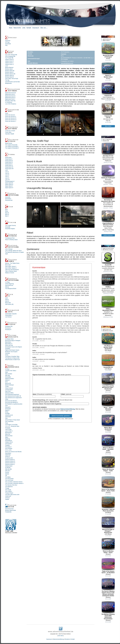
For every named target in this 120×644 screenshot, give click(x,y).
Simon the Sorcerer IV (11, 120)
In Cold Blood (9, 102)
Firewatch (8, 349)
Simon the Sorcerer (10, 115)
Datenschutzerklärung (68, 412)
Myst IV (7, 214)
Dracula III (8, 407)
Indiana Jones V (9, 63)
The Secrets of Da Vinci (11, 485)
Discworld (8, 197)
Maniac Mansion (9, 67)
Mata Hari (8, 434)
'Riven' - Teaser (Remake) (108, 402)
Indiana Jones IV (9, 61)
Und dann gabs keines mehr (12, 495)
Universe (7, 498)
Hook (7, 423)
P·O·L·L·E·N (8, 450)
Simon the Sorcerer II (11, 117)
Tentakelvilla (8, 512)
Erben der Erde (9, 345)
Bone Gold (8, 265)
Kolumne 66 (108, 89)
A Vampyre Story (9, 339)
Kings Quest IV (9, 162)
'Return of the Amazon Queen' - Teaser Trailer (108, 484)
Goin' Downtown (9, 421)
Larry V (7, 177)
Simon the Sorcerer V (11, 121)
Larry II (7, 172)
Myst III (7, 213)
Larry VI (7, 178)
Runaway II (8, 328)
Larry (7, 170)
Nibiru (7, 437)
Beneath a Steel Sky (10, 101)
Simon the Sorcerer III (11, 118)
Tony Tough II (9, 491)
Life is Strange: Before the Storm (13, 251)
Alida (6, 372)
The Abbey (8, 477)
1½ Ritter (8, 282)
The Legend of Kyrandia (11, 145)
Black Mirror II (9, 344)
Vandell (7, 499)
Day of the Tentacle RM (11, 55)
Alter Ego (8, 375)
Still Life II (8, 471)
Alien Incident (9, 374)
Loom (7, 66)
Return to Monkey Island (11, 240)
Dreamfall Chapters (10, 229)
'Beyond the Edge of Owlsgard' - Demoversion (108, 525)
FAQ (6, 45)
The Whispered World (11, 289)
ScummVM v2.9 (108, 361)
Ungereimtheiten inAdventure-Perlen (108, 218)
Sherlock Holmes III (10, 461)
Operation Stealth (10, 134)
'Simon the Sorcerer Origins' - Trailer (108, 464)
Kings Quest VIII (9, 169)
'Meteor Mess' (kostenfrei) (108, 422)
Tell (6, 476)
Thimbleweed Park (10, 238)
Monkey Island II (9, 72)
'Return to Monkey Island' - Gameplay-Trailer (108, 443)
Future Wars (8, 132)
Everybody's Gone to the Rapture (14, 347)
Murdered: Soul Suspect (11, 352)
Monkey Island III (10, 75)
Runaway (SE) (9, 326)
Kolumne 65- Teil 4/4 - (108, 110)
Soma (7, 355)
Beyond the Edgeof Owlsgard (108, 50)
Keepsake (8, 428)
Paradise (7, 445)
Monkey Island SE (10, 71)
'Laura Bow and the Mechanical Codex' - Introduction (108, 381)
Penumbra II (8, 447)
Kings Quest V (9, 164)
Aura (6, 382)
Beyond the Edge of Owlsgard (13, 341)
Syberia (7, 474)
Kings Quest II (9, 159)
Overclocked (8, 444)
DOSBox (108, 281)
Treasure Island (9, 493)
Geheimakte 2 (9, 315)
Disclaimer (67, 639)
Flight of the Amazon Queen (12, 350)
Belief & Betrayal (9, 385)
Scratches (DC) (9, 458)
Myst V (7, 216)
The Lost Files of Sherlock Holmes (14, 482)
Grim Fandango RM (10, 56)
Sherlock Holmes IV (10, 463)
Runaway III (8, 330)
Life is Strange (9, 249)
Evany (7, 412)
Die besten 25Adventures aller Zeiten (108, 194)
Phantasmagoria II (10, 181)
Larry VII (7, 180)
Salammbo (8, 455)
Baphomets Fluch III (10, 96)
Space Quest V (9, 186)
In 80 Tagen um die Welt (11, 425)
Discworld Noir (9, 200)
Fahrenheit (8, 417)
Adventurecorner (9, 509)
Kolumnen (8, 41)
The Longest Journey (11, 225)
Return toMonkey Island (108, 70)
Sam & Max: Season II (11, 268)
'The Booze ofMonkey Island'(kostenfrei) (108, 341)
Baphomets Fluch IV (10, 98)
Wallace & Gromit (10, 273)
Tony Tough (8, 490)
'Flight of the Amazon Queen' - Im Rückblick (108, 566)
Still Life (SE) (8, 469)
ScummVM (108, 259)
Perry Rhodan (9, 448)
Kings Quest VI (9, 165)
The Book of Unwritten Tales (12, 356)
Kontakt (73, 639)
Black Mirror (8, 342)
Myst (6, 210)
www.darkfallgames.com (67, 63)
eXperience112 (9, 415)
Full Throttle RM (9, 58)
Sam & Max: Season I (11, 266)
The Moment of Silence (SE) (12, 358)
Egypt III (7, 410)
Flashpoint (64, 54)
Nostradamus (9, 441)
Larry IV (7, 175)
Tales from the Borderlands (12, 270)
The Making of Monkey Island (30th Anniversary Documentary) (108, 610)
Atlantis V (8, 380)
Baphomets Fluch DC (11, 93)
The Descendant (9, 479)
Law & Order (8, 429)
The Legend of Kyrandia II (12, 146)
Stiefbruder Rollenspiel (108, 171)
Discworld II (8, 199)
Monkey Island (9, 69)
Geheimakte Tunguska (11, 314)
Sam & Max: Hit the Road (12, 79)
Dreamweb (8, 409)
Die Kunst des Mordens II (12, 402)
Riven (7, 211)
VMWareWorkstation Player (108, 303)
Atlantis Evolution (10, 379)
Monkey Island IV (10, 77)
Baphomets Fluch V (10, 99)
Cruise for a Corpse (10, 131)
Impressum (49, 639)
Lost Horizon (8, 317)
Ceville (7, 387)
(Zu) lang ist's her (108, 149)
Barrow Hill (8, 383)
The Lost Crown (9, 480)
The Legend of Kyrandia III (12, 148)
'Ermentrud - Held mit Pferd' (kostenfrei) (108, 504)
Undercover (8, 496)
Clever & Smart (9, 388)
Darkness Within (9, 393)
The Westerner (9, 487)
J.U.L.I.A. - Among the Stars (12, 426)
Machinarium (8, 433)
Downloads (8, 44)
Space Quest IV (9, 184)
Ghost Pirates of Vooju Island (13, 420)
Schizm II (8, 456)
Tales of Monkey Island (11, 271)
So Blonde (8, 468)
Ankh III (7, 301)
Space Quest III (9, 183)
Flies (6, 418)
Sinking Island (9, 466)
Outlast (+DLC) (9, 442)
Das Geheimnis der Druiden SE (13, 396)
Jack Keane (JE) (9, 304)
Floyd (7, 113)
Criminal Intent (9, 390)
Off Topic (7, 42)
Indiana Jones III (9, 60)
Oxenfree (8, 353)
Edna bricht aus (9, 285)
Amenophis (8, 377)
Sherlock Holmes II (10, 460)
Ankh (7, 298)
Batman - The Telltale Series (12, 263)
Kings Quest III (9, 161)
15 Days (7, 369)
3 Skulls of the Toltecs (11, 371)
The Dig (7, 80)
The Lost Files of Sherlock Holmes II (14, 483)
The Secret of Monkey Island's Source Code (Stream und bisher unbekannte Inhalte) (108, 587)
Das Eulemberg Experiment (12, 394)
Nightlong (8, 439)
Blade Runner (9, 143)
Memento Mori (9, 436)
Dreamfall (8, 227)
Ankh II (7, 300)
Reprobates (8, 453)
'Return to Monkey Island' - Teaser (108, 546)
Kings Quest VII (9, 167)
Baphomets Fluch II (10, 94)
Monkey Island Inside (11, 510)
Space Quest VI (9, 188)
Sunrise (7, 472)
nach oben (61, 636)
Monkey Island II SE (10, 74)
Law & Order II (9, 431)
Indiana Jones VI (9, 64)
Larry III (7, 173)
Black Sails (8, 303)
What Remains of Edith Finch (13, 360)
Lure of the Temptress (11, 104)
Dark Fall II (8, 391)
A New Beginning (10, 284)
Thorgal (7, 488)
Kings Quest (8, 157)
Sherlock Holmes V (10, 464)
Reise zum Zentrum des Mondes (13, 452)
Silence (7, 287)
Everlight (7, 414)
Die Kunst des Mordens (11, 401)
